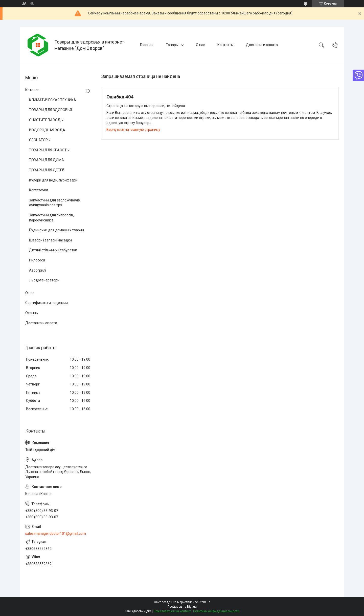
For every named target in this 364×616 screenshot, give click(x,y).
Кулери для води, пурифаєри (53, 180)
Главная (147, 45)
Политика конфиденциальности (216, 611)
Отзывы (32, 313)
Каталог (32, 90)
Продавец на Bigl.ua (182, 607)
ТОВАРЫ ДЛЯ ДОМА (47, 160)
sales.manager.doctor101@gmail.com (56, 533)
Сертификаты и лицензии (47, 303)
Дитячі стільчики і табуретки (53, 250)
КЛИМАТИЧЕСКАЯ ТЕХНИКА (53, 100)
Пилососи (37, 260)
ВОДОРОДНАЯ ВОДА (47, 130)
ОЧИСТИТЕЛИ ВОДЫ (46, 120)
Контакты (225, 45)
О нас (200, 45)
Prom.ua (204, 602)
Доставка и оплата (262, 45)
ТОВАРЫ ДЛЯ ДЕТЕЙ (47, 170)
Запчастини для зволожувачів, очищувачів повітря (55, 203)
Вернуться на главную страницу (133, 130)
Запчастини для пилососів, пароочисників (51, 218)
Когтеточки (39, 190)
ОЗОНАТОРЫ (40, 140)
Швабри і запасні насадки (50, 240)
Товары (172, 45)
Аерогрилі (38, 270)
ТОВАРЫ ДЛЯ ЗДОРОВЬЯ (50, 110)
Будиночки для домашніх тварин (56, 230)
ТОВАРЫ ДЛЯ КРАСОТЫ (49, 150)
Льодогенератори (44, 280)
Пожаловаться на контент (172, 611)
